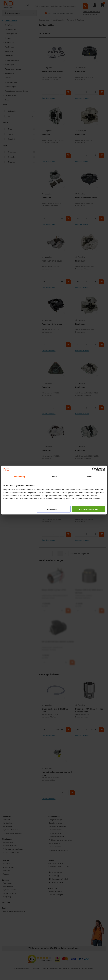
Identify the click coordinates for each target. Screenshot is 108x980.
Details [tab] (54, 477)
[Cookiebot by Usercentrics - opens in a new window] (94, 469)
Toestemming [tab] (19, 477)
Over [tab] (89, 477)
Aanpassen (54, 509)
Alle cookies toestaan (88, 509)
